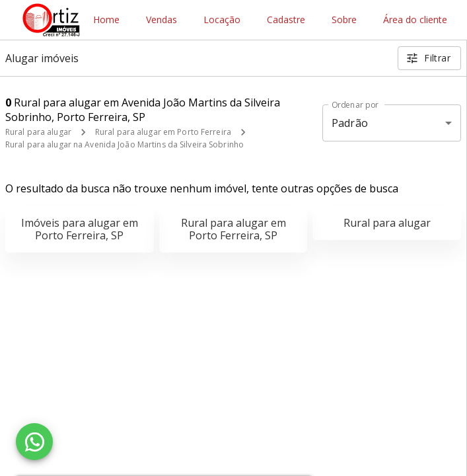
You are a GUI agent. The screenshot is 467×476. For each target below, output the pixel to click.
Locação (222, 20)
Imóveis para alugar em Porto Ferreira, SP (80, 229)
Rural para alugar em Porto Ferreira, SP (234, 229)
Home (106, 20)
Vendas (162, 20)
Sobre (344, 20)
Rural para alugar (38, 132)
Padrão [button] (350, 123)
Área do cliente (415, 20)
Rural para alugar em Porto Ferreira (163, 132)
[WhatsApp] (34, 442)
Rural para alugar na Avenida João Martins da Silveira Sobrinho (125, 144)
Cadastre (286, 20)
